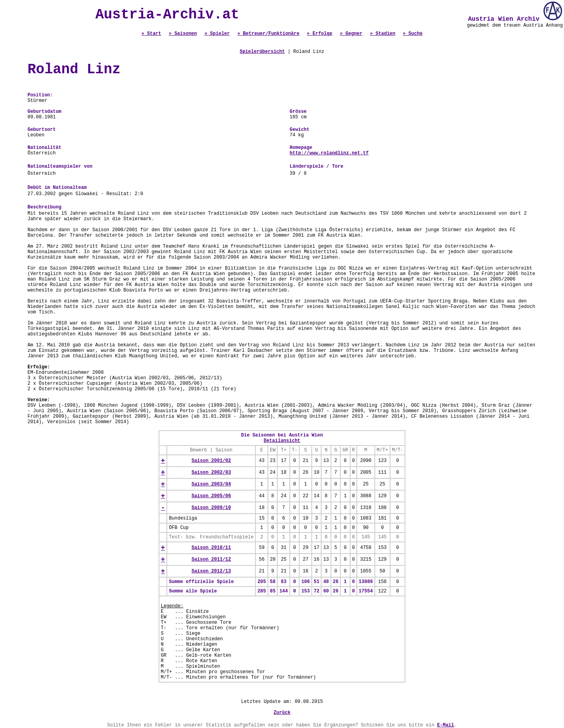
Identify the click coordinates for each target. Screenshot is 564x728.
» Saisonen (183, 34)
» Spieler (217, 34)
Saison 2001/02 (211, 461)
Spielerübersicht (262, 52)
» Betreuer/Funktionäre (268, 34)
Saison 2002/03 (211, 473)
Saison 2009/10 (211, 508)
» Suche (412, 34)
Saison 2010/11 (211, 548)
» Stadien (382, 34)
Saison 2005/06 (211, 496)
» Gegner (351, 34)
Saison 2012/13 (211, 571)
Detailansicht (282, 441)
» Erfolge (320, 34)
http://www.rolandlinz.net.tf (329, 153)
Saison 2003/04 (211, 484)
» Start (151, 34)
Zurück (282, 713)
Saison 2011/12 (211, 560)
